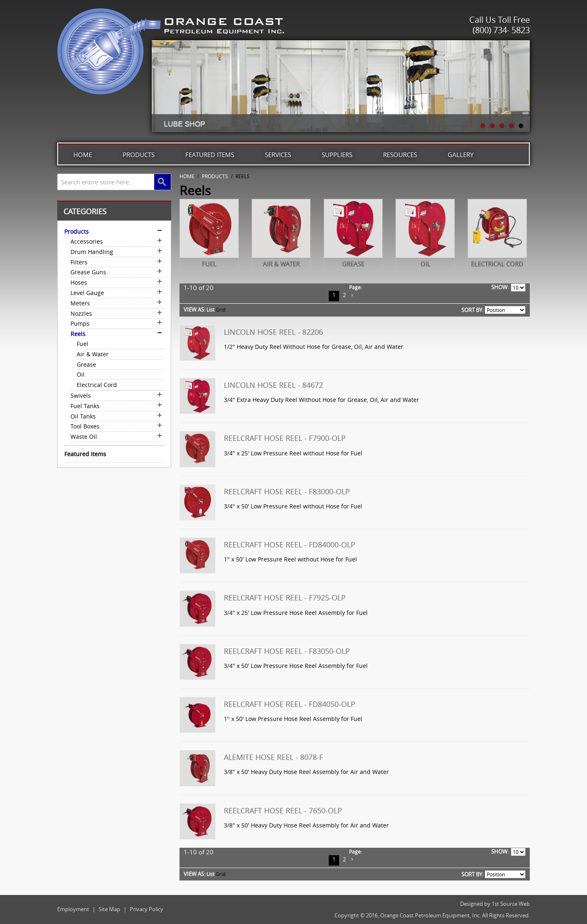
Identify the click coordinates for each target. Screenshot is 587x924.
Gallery (461, 155)
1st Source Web (511, 904)
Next (352, 296)
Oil (425, 264)
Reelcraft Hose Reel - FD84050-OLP (290, 704)
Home (83, 155)
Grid (221, 310)
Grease (353, 264)
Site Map (109, 909)
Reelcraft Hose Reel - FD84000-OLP (290, 544)
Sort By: (472, 310)
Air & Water (281, 264)
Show (499, 287)
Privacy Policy (147, 909)
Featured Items (210, 155)
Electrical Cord (497, 264)
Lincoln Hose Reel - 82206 (273, 332)
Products (139, 155)
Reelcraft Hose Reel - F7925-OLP (285, 597)
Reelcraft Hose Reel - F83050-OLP (287, 651)
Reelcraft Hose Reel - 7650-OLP (283, 810)
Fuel (209, 264)
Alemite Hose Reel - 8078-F (273, 757)
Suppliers (337, 155)
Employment (73, 909)
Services (278, 155)
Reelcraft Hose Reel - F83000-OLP (287, 491)
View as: (194, 310)
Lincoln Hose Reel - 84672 (273, 385)
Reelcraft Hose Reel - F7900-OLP (285, 438)
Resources (400, 155)
